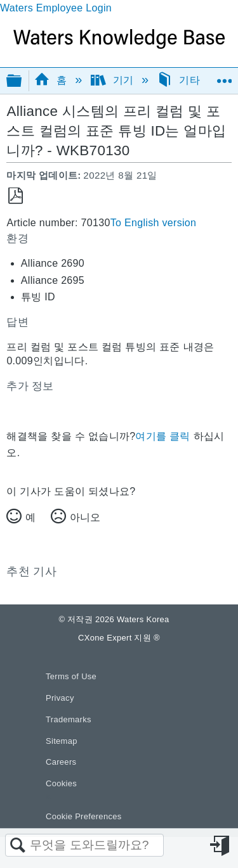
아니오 (85, 517)
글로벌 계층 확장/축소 (22, 81)
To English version (154, 223)
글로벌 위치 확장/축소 (224, 77)
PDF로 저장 (16, 196)
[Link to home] (119, 45)
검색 (18, 846)
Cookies (61, 783)
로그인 (221, 846)
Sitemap (62, 741)
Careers (61, 762)
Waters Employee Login (56, 8)
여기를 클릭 (162, 436)
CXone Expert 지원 (119, 638)
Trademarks (69, 719)
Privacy (60, 698)
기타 (180, 80)
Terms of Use (71, 676)
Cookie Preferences (84, 816)
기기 (114, 80)
